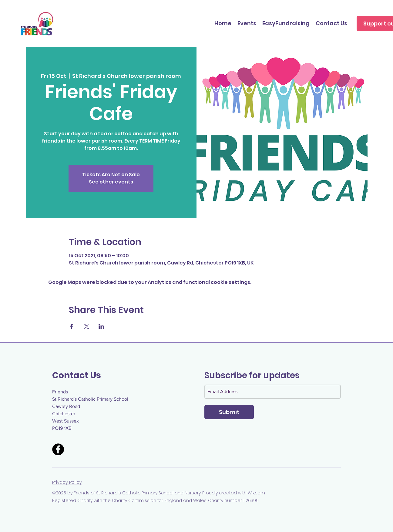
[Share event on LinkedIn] (101, 326)
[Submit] (229, 412)
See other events (111, 182)
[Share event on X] (87, 326)
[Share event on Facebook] (72, 326)
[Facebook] (58, 449)
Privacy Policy (67, 482)
